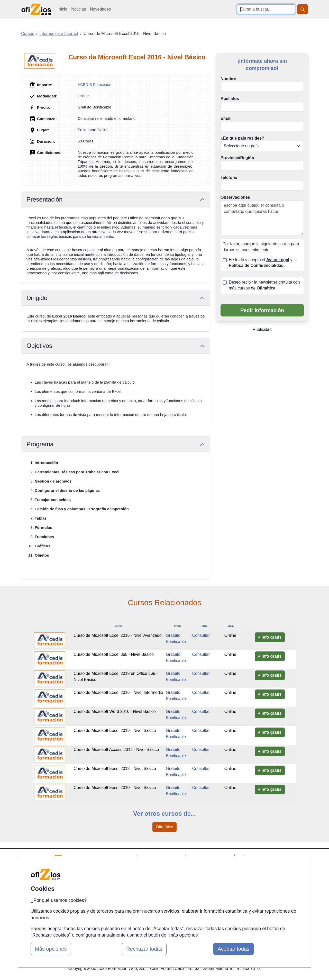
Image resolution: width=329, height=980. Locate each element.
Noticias (79, 9)
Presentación (44, 199)
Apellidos (230, 99)
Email (226, 118)
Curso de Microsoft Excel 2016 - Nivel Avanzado (118, 635)
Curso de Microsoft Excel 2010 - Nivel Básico (115, 788)
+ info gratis (270, 637)
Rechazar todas (144, 949)
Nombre (228, 79)
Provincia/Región (237, 158)
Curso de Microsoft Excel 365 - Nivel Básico (114, 654)
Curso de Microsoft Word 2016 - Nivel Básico (115, 711)
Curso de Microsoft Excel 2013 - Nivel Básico (115, 769)
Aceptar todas (234, 949)
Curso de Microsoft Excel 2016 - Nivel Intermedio (118, 692)
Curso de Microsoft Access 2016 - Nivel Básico (116, 750)
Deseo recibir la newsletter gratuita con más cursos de (264, 285)
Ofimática (164, 827)
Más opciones (51, 949)
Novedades (100, 9)
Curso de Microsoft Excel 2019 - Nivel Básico (115, 731)
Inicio (62, 9)
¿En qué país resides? (242, 138)
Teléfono (229, 178)
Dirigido (37, 298)
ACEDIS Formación (94, 84)
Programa (40, 444)
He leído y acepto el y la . (263, 263)
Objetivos (39, 346)
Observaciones (235, 197)
